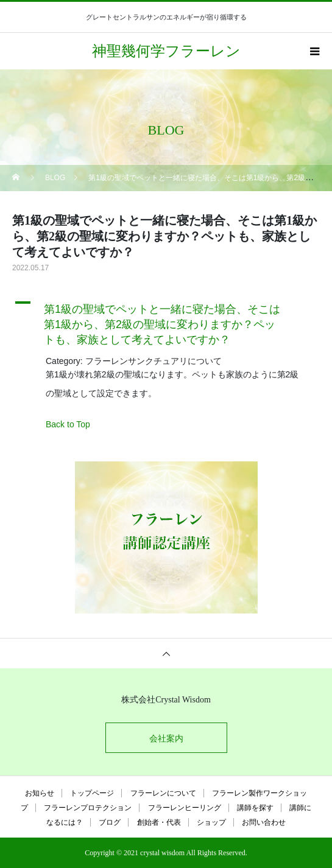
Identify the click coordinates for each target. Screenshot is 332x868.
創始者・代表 (159, 822)
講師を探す (255, 808)
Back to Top (68, 424)
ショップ (211, 822)
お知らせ (40, 793)
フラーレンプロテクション (88, 808)
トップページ (92, 793)
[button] (166, 322)
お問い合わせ (264, 822)
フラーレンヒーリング (185, 808)
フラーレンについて (163, 793)
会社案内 (166, 738)
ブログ (110, 822)
